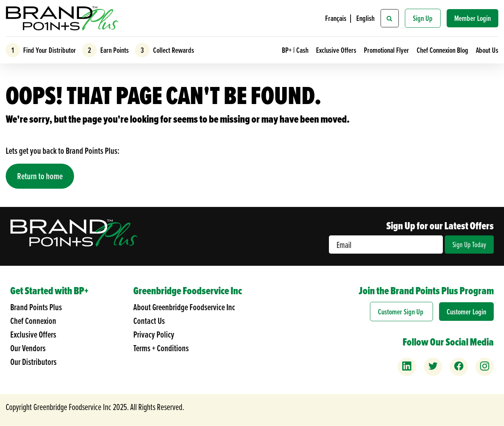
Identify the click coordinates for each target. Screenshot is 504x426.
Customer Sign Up (401, 312)
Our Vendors (28, 348)
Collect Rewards (173, 50)
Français (336, 18)
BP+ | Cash (296, 50)
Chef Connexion (33, 321)
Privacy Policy (154, 334)
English (365, 18)
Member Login (472, 18)
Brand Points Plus (36, 307)
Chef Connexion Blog (443, 50)
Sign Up (423, 18)
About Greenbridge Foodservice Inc (184, 307)
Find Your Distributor (49, 50)
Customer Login (466, 312)
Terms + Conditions (161, 348)
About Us (487, 50)
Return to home (40, 176)
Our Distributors (33, 362)
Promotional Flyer (387, 50)
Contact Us (149, 321)
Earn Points (114, 50)
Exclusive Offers (337, 50)
